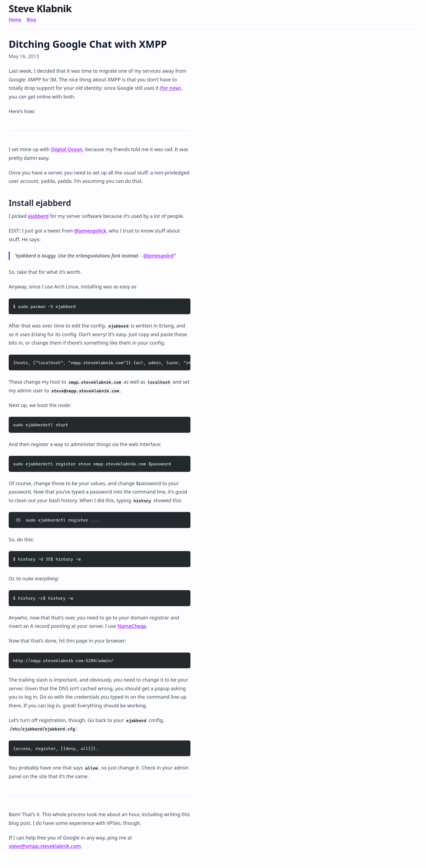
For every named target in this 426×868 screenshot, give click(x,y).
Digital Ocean (67, 149)
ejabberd (38, 216)
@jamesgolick (90, 231)
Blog (31, 20)
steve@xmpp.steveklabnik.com (45, 846)
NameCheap (132, 626)
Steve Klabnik (40, 9)
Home (15, 20)
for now (170, 88)
